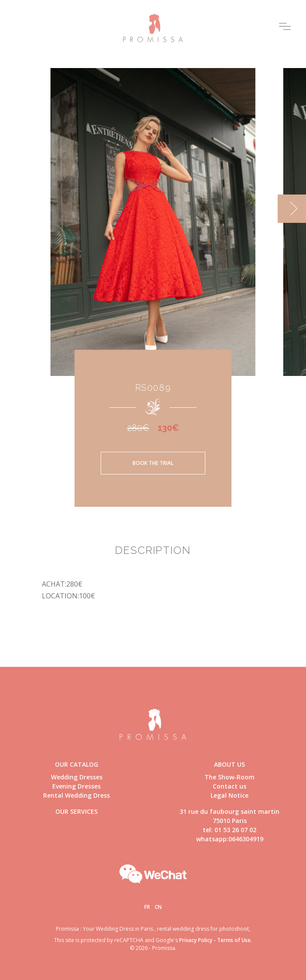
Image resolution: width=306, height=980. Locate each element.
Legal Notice (229, 795)
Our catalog (76, 764)
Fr (147, 907)
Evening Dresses (76, 786)
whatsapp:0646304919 (230, 839)
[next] (292, 209)
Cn (158, 907)
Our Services (76, 811)
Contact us (229, 786)
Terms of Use (234, 940)
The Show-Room (229, 777)
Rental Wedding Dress (76, 795)
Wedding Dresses (77, 777)
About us (229, 764)
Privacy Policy (196, 940)
